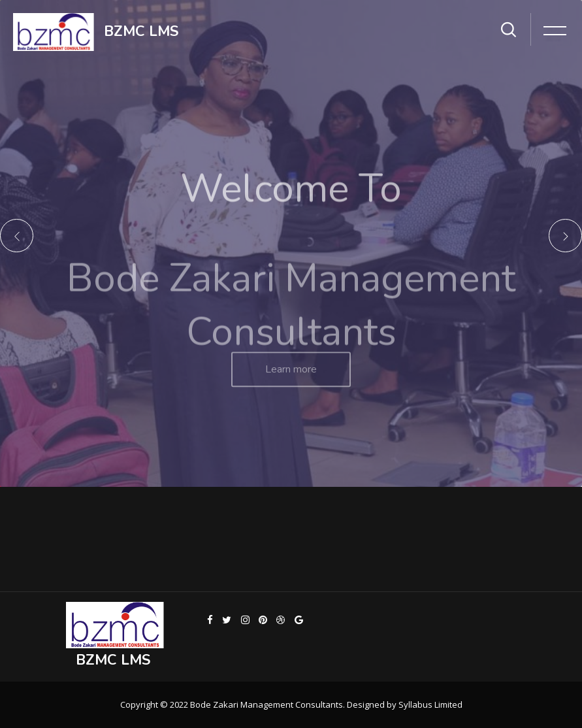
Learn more (291, 378)
